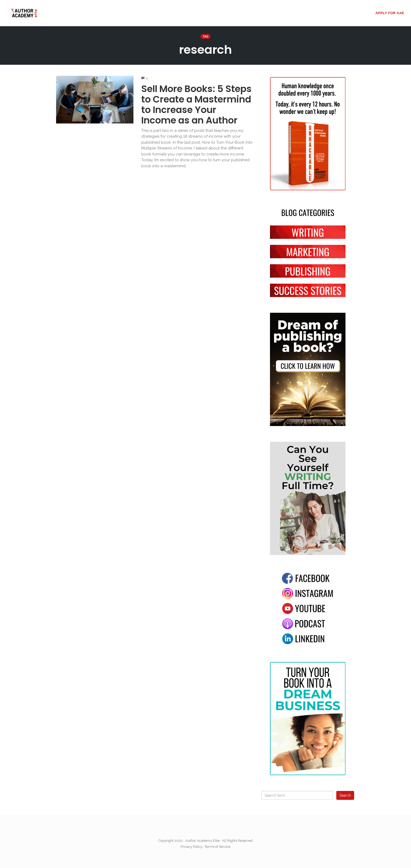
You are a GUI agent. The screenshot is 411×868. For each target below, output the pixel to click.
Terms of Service (218, 847)
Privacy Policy (191, 847)
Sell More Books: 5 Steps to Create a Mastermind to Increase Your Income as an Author (196, 104)
